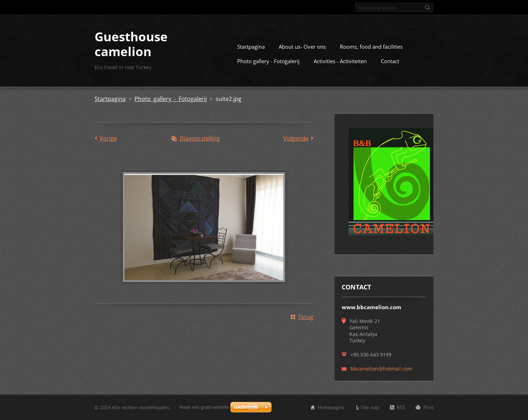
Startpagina (251, 47)
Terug (306, 317)
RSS (401, 407)
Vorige (108, 138)
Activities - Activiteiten (340, 61)
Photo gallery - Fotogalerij (268, 61)
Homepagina (331, 407)
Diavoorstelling (200, 138)
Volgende (296, 138)
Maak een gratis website (204, 407)
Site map (370, 407)
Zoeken (427, 7)
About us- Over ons (302, 47)
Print (428, 407)
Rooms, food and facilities (371, 47)
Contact (390, 61)
